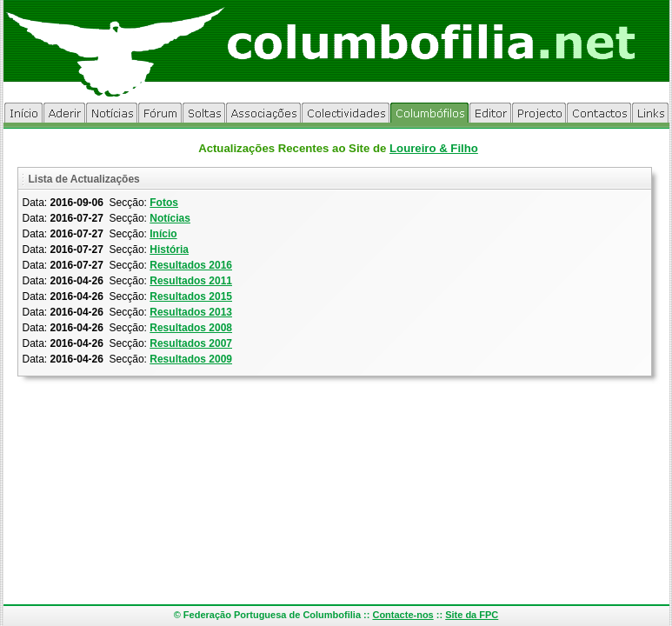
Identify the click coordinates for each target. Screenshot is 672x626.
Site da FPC (472, 615)
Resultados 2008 (191, 328)
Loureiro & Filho (434, 148)
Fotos (164, 203)
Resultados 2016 (191, 265)
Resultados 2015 (191, 296)
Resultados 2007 (191, 343)
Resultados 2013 (191, 312)
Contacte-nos (403, 615)
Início (163, 234)
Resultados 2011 (191, 281)
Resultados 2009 (191, 359)
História (169, 250)
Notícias (170, 218)
